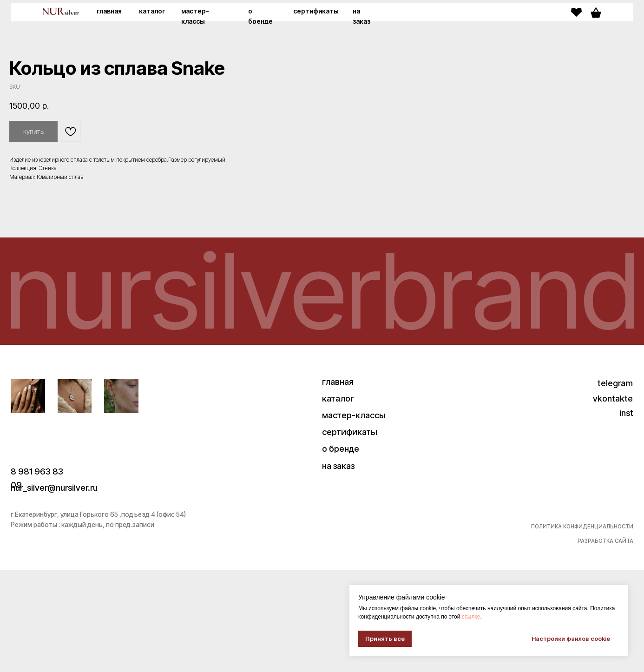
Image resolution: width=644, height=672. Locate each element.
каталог (152, 11)
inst (626, 515)
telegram (615, 485)
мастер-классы (354, 517)
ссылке (471, 617)
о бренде (341, 550)
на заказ (338, 567)
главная (109, 11)
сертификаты (316, 11)
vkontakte (613, 500)
